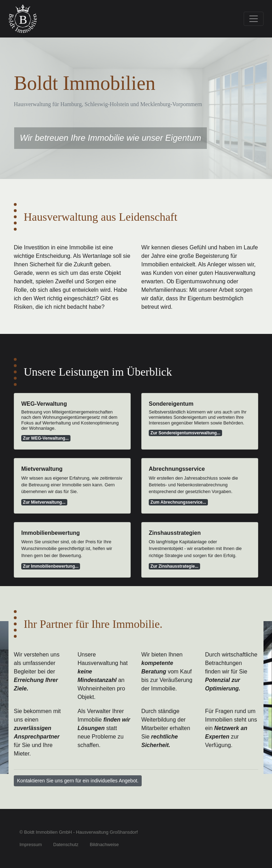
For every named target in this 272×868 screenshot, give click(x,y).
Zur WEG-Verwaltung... (46, 438)
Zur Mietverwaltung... (44, 502)
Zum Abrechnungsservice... (178, 502)
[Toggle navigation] (254, 19)
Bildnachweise (104, 844)
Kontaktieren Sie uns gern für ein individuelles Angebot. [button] (78, 781)
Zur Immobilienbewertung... (51, 566)
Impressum (31, 844)
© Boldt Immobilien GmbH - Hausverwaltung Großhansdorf (79, 832)
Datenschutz (66, 844)
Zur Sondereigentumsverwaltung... (185, 433)
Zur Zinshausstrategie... (174, 566)
